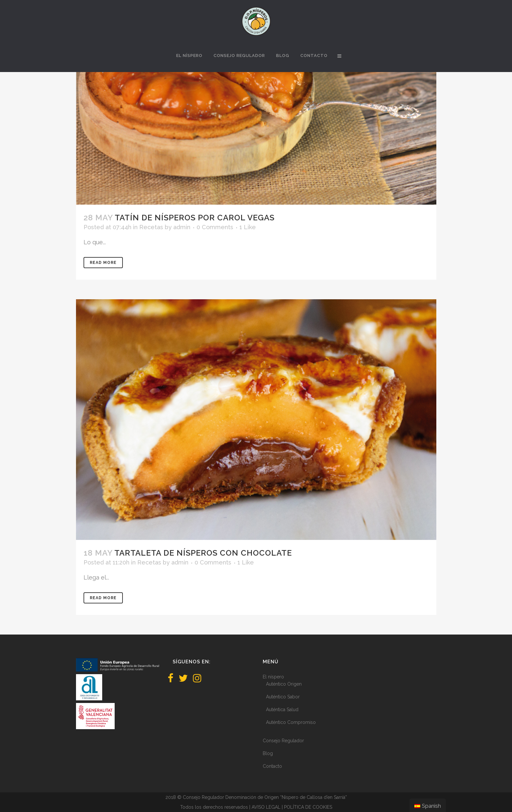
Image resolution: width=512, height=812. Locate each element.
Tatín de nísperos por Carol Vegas (195, 218)
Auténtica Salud (282, 710)
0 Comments (215, 227)
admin (182, 227)
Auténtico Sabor (283, 697)
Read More (103, 263)
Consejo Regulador (283, 741)
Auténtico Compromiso (291, 722)
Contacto (272, 766)
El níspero (273, 677)
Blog (268, 753)
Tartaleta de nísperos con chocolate (203, 553)
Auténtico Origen (284, 684)
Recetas (151, 227)
